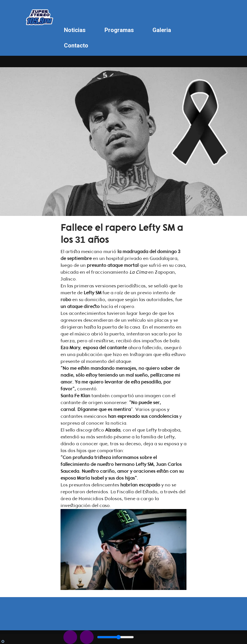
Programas (119, 30)
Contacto (76, 45)
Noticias (75, 30)
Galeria (162, 30)
